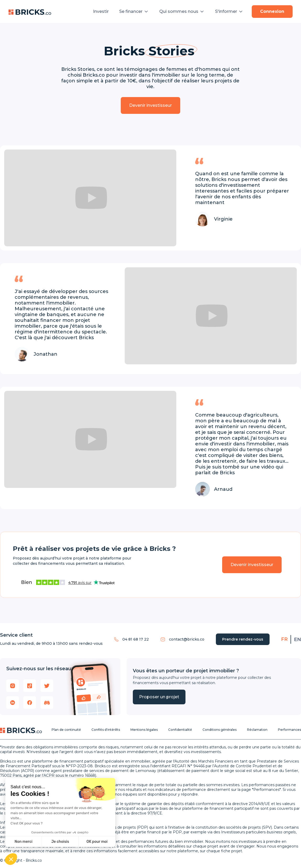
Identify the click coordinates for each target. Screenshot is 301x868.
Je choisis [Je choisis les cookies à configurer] (60, 842)
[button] (134, 12)
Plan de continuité (66, 730)
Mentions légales (144, 730)
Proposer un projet (159, 697)
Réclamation (257, 730)
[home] (30, 12)
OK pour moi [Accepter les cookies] (97, 842)
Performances (289, 730)
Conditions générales (220, 730)
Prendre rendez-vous (243, 639)
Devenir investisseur (150, 105)
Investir (101, 11)
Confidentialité (180, 730)
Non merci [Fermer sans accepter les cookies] (23, 842)
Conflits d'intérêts (106, 730)
